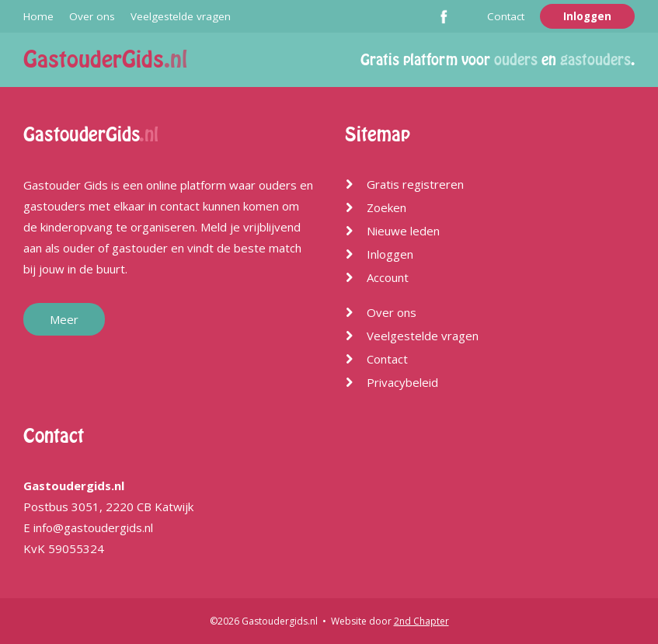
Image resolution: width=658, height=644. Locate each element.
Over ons (92, 16)
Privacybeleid (402, 382)
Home (38, 16)
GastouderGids (105, 59)
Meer (64, 319)
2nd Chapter (421, 621)
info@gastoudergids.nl (93, 527)
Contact (506, 16)
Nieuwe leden (403, 231)
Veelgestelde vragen (181, 16)
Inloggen (587, 16)
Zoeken (386, 207)
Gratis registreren (415, 184)
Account (388, 277)
